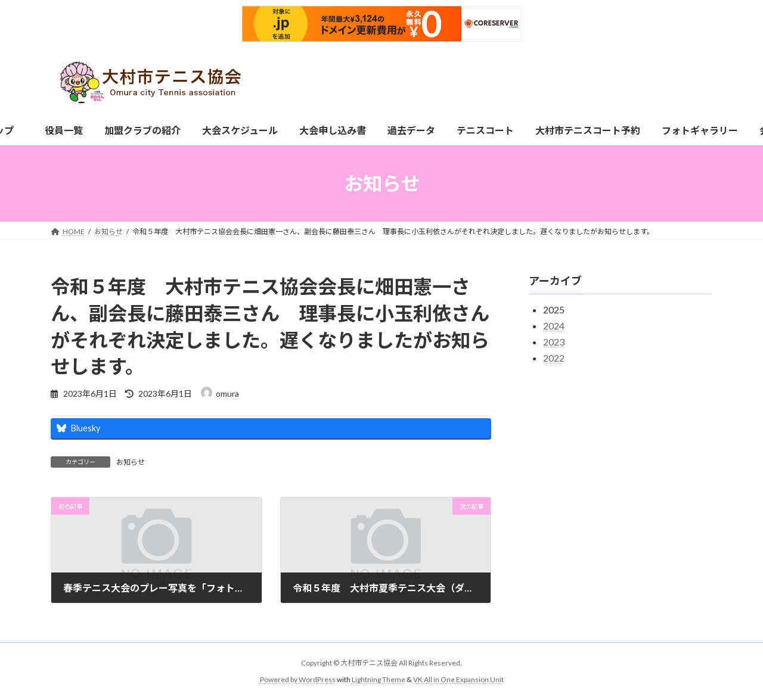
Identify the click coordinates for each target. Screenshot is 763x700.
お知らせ (131, 462)
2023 (554, 342)
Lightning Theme (379, 679)
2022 (554, 358)
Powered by (279, 679)
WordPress (317, 679)
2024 (554, 326)
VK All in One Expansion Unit (458, 679)
